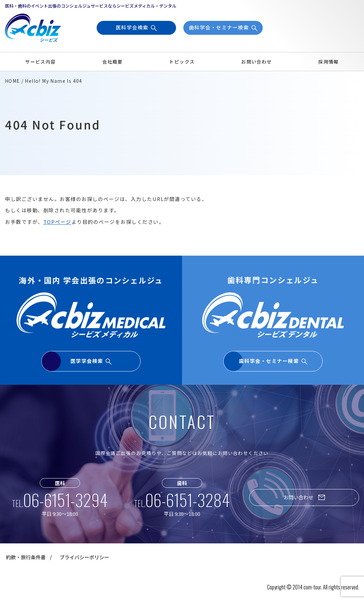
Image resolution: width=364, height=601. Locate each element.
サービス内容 (40, 62)
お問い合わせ (256, 62)
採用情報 (329, 62)
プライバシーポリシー (84, 557)
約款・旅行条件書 (26, 557)
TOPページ (57, 222)
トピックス (182, 62)
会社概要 (113, 62)
